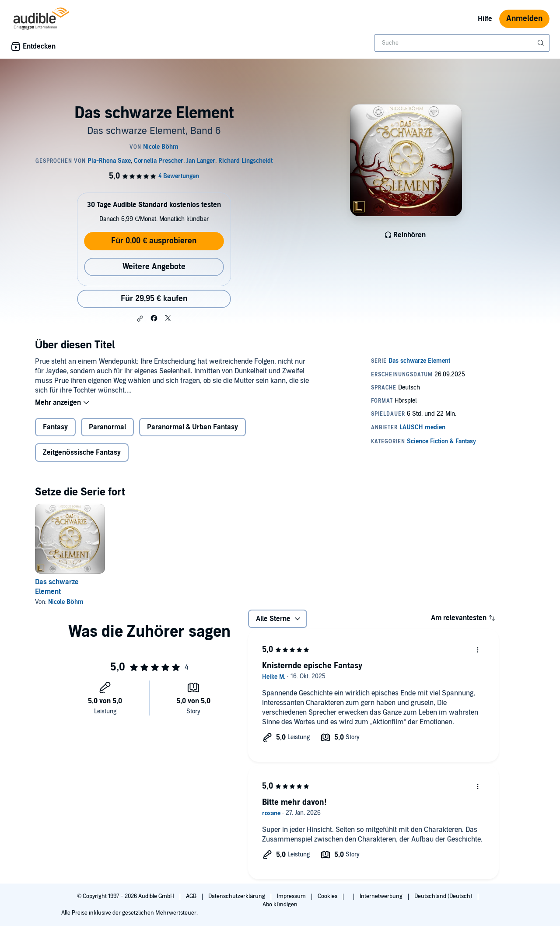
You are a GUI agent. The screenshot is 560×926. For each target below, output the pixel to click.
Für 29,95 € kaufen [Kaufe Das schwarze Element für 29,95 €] (154, 299)
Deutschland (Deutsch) (444, 896)
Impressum (292, 896)
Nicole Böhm (66, 603)
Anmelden (524, 19)
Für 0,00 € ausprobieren (154, 241)
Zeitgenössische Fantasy (82, 453)
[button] (140, 319)
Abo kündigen (280, 905)
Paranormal (107, 428)
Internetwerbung (382, 896)
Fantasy (55, 428)
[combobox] (462, 43)
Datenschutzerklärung (237, 896)
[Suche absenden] (542, 43)
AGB (192, 896)
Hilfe (485, 19)
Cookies (328, 896)
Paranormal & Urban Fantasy (192, 428)
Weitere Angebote (154, 267)
